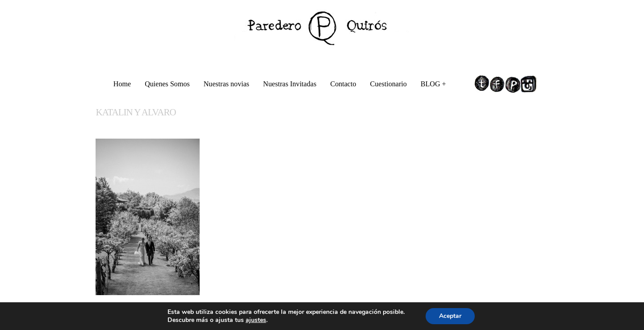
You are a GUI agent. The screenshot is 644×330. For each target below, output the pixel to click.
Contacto (343, 84)
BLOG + (434, 85)
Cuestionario (389, 84)
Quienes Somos (167, 84)
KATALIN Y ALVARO (136, 112)
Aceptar (450, 316)
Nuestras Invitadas (290, 84)
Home (122, 84)
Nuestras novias (226, 84)
